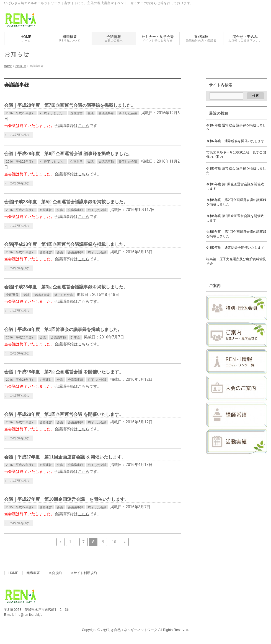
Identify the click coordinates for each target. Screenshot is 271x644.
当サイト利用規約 (84, 573)
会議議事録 (106, 113)
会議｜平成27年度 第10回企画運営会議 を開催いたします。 (67, 499)
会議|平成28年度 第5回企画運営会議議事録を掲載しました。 (66, 202)
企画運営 (76, 113)
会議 (91, 113)
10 (114, 542)
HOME (13, 573)
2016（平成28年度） (20, 113)
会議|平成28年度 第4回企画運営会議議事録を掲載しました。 (66, 244)
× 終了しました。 (53, 113)
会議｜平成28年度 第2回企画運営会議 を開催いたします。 (64, 372)
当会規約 (55, 573)
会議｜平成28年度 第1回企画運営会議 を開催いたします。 (64, 414)
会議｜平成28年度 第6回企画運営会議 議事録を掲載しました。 (68, 154)
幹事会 (75, 337)
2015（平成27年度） (20, 465)
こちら (84, 126)
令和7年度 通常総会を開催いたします (235, 141)
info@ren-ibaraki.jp (29, 615)
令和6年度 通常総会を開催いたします (235, 247)
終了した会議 (128, 113)
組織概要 (33, 573)
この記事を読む (19, 135)
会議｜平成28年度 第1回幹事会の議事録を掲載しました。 (63, 329)
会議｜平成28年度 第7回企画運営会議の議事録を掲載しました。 (70, 105)
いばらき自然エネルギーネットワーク (129, 630)
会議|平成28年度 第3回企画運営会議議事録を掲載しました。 (66, 287)
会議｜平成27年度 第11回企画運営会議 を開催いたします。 (65, 457)
